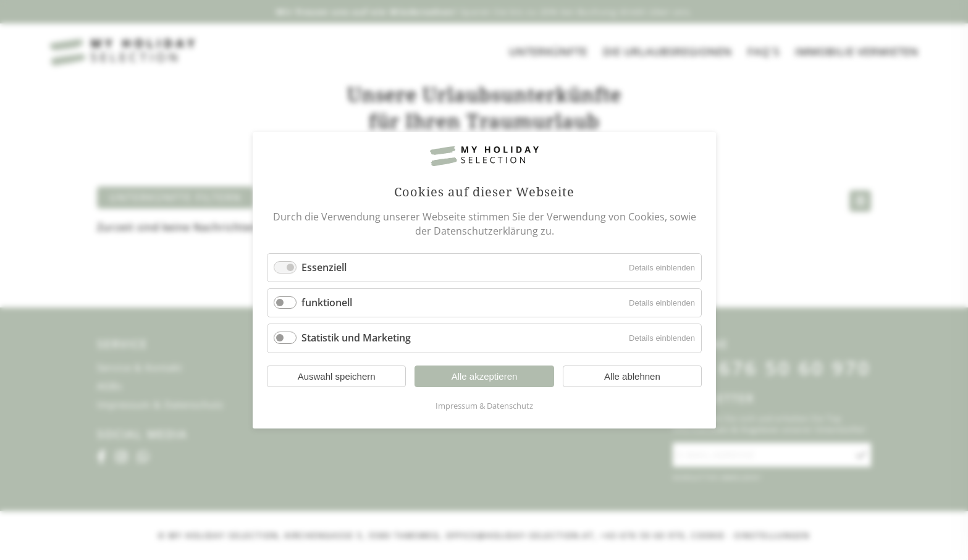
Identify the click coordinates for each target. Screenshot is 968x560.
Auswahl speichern (336, 376)
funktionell (327, 303)
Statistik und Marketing (356, 338)
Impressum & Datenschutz (484, 405)
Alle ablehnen (632, 376)
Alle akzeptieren (484, 376)
